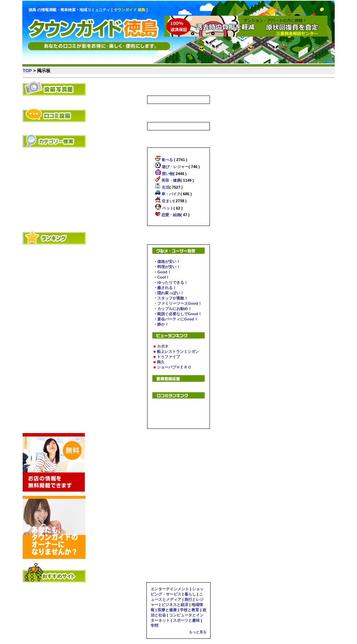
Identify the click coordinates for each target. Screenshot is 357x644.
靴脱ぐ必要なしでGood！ (180, 314)
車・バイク (170, 194)
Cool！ (163, 277)
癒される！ (167, 288)
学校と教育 (189, 610)
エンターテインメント (170, 589)
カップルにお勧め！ (174, 309)
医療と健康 (167, 610)
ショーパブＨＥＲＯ (174, 367)
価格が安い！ (169, 262)
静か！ (163, 324)
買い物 (167, 174)
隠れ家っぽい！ (171, 293)
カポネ (163, 346)
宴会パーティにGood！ (178, 319)
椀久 (161, 362)
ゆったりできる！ (173, 282)
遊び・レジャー (175, 167)
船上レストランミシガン (178, 351)
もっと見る (198, 632)
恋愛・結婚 (170, 215)
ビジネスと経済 (175, 605)
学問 (154, 626)
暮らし (190, 594)
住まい (167, 201)
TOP (27, 71)
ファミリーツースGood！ (180, 303)
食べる (167, 160)
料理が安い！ (169, 267)
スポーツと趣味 (186, 620)
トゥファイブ (168, 357)
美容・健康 (170, 180)
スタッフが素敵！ (173, 298)
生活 (165, 187)
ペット (167, 208)
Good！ (164, 272)
